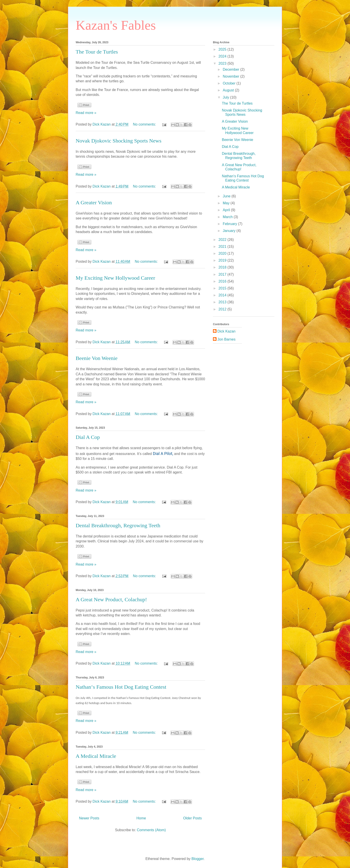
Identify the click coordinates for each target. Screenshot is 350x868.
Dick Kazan (226, 331)
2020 (223, 253)
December (231, 69)
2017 (223, 274)
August (229, 90)
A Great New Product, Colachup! (111, 599)
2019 (223, 260)
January (230, 231)
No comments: (145, 124)
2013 (223, 302)
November (231, 76)
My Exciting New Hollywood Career (115, 278)
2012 (223, 309)
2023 (223, 63)
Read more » (86, 113)
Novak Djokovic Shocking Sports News (119, 141)
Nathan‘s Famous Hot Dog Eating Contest (121, 687)
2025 (223, 49)
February (230, 224)
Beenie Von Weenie (97, 358)
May (227, 203)
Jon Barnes (226, 339)
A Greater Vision (94, 203)
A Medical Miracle (96, 756)
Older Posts (192, 818)
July (226, 97)
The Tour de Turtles (97, 52)
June (227, 196)
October (230, 83)
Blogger (198, 859)
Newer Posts (89, 818)
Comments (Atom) (151, 830)
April (227, 210)
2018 (223, 267)
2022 (223, 240)
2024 (223, 56)
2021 (223, 247)
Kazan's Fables (116, 25)
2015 (223, 288)
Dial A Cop (88, 437)
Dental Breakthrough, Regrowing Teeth (118, 525)
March (228, 217)
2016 (223, 281)
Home (141, 818)
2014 (223, 295)
